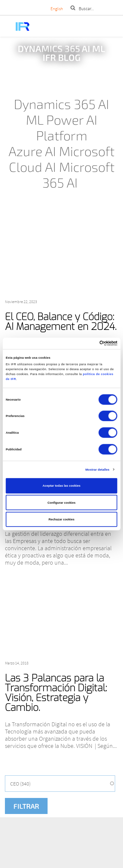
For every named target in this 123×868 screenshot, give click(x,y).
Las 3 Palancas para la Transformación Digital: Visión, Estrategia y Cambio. (56, 693)
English (57, 9)
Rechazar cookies (61, 519)
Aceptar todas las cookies (61, 486)
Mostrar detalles (97, 469)
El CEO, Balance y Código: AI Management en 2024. (61, 322)
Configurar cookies (61, 502)
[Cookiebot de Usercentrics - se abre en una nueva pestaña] (89, 343)
